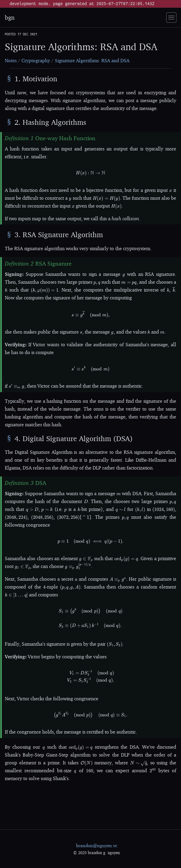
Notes (11, 60)
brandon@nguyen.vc (97, 845)
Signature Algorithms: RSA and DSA (92, 60)
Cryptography (36, 60)
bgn (10, 18)
